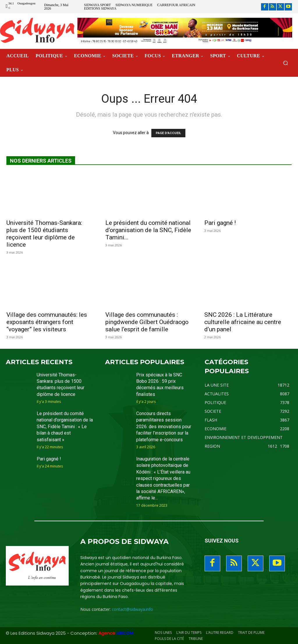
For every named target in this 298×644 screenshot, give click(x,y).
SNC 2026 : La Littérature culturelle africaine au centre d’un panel (243, 322)
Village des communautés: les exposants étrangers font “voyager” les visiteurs (47, 322)
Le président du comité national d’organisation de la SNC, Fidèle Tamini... (148, 230)
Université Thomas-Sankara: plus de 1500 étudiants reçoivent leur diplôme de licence (44, 234)
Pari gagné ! (220, 223)
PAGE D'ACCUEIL (168, 133)
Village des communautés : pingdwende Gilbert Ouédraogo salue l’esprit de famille (147, 322)
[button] (285, 63)
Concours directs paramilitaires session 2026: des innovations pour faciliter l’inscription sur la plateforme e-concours (164, 427)
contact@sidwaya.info (132, 609)
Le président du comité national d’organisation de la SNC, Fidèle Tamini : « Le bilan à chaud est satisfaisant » (65, 427)
